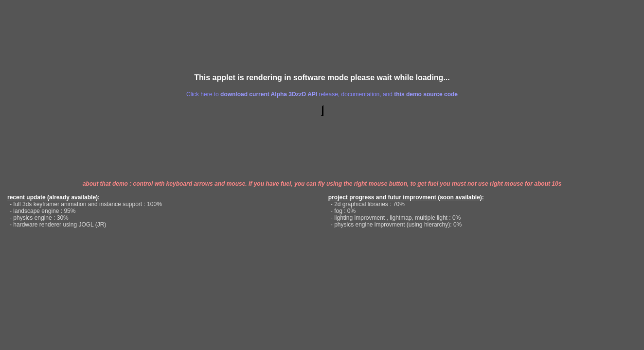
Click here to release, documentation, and (322, 94)
